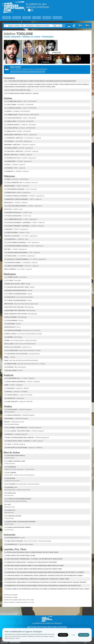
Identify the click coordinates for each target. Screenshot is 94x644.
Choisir (73, 635)
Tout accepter (84, 635)
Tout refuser (63, 635)
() (28, 69)
